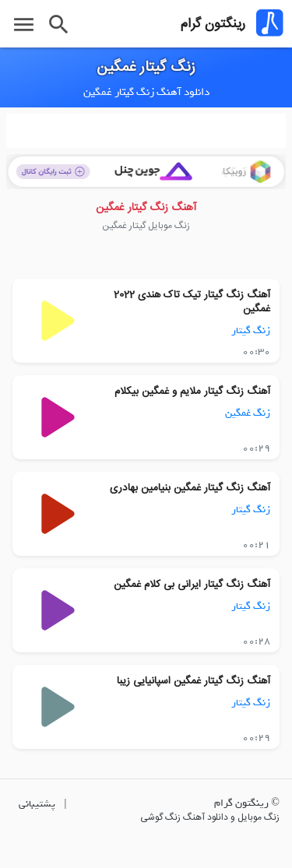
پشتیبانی (37, 804)
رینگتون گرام (213, 24)
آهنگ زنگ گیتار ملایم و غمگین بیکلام (192, 392)
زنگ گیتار (251, 330)
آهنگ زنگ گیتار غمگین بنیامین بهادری (190, 488)
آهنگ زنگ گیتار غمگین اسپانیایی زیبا (193, 681)
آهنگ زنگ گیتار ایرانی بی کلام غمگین (192, 585)
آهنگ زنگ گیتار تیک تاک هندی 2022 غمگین (192, 302)
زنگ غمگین (248, 413)
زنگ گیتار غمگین (146, 68)
